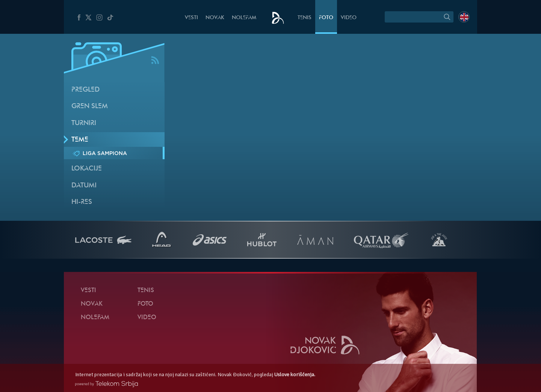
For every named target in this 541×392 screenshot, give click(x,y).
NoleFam (244, 18)
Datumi (84, 186)
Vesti (191, 18)
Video (349, 18)
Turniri (84, 123)
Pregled (85, 90)
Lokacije (87, 169)
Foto (326, 18)
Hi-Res (82, 202)
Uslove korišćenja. (295, 375)
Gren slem (90, 106)
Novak (215, 18)
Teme (80, 140)
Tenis (305, 18)
